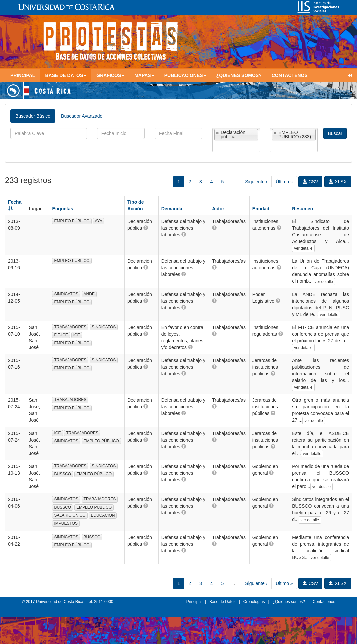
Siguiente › (256, 182)
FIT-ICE (61, 335)
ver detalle (303, 248)
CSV (310, 182)
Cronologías (254, 602)
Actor (218, 209)
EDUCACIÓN (103, 515)
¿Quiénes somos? (239, 75)
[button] (146, 228)
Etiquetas (62, 209)
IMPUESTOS (66, 523)
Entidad (261, 209)
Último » (284, 182)
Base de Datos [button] (66, 75)
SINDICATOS (66, 294)
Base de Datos (222, 602)
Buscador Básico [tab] (33, 116)
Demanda (172, 209)
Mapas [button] (144, 75)
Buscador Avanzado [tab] (82, 116)
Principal (23, 75)
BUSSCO (62, 474)
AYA (98, 221)
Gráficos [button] (110, 75)
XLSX (338, 182)
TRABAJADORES (70, 327)
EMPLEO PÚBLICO (72, 221)
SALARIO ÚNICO (70, 515)
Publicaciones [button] (185, 75)
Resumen (302, 209)
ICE (77, 335)
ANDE (89, 294)
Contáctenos (290, 75)
